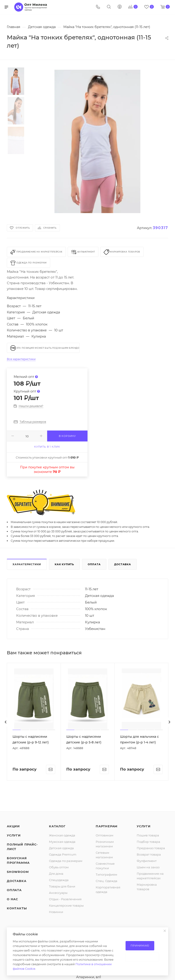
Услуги (14, 835)
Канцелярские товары (66, 905)
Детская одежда (61, 848)
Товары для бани (62, 886)
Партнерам (107, 826)
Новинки (56, 912)
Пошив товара (148, 835)
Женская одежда (62, 835)
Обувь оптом (59, 867)
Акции (13, 826)
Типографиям (106, 874)
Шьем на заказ (148, 867)
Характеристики (27, 564)
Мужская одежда (62, 842)
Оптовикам (104, 835)
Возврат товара (149, 854)
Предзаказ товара (151, 848)
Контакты (17, 908)
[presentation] (6, 722)
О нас (12, 899)
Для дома (56, 874)
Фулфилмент (147, 861)
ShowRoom (18, 872)
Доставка (122, 564)
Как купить (64, 564)
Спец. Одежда (107, 881)
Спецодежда (59, 880)
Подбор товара (148, 842)
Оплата (94, 564)
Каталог (57, 826)
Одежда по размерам (66, 861)
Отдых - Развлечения (65, 899)
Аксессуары (58, 893)
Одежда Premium (63, 854)
